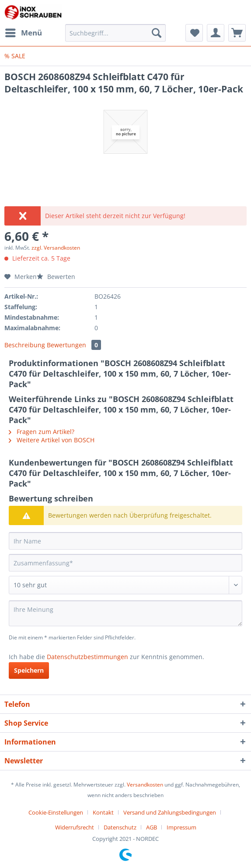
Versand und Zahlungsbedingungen (170, 812)
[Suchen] (157, 33)
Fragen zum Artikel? (42, 432)
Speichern (29, 670)
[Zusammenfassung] (125, 563)
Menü (24, 32)
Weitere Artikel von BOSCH (52, 440)
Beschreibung (25, 345)
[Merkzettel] (194, 33)
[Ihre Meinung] (125, 613)
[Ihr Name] (125, 541)
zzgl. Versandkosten (56, 248)
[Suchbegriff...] (115, 33)
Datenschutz (120, 827)
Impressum (181, 827)
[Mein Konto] (216, 33)
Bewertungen (74, 345)
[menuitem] (23, 33)
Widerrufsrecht (75, 827)
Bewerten (56, 277)
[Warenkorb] (237, 33)
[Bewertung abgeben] (125, 585)
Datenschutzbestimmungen (87, 657)
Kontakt (103, 812)
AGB (152, 827)
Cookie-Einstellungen (56, 812)
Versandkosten (145, 785)
